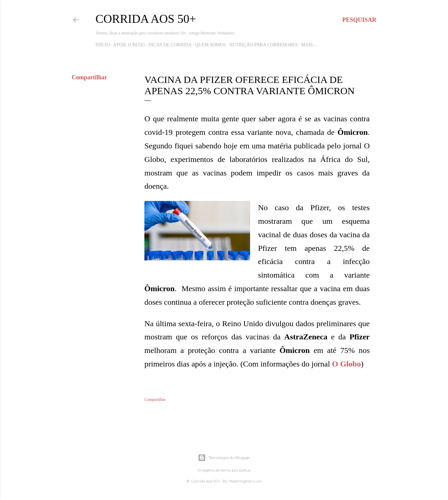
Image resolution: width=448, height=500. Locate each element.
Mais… (309, 45)
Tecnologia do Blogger (224, 458)
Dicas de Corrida (170, 45)
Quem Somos (210, 45)
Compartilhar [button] (89, 77)
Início (103, 45)
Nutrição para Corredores (263, 45)
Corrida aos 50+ (146, 19)
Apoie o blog (129, 45)
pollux (245, 470)
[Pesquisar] (359, 20)
